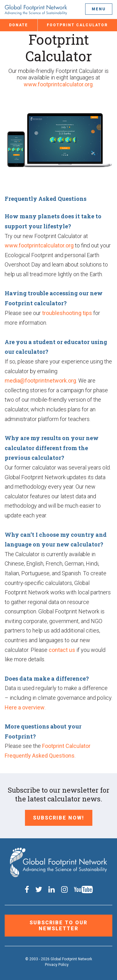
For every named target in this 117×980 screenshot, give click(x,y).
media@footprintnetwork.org (40, 381)
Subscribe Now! (59, 818)
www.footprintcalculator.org (58, 84)
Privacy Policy (57, 965)
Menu (99, 9)
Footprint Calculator (77, 25)
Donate (19, 25)
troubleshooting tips (67, 313)
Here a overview (25, 707)
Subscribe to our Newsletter (58, 926)
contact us (62, 650)
